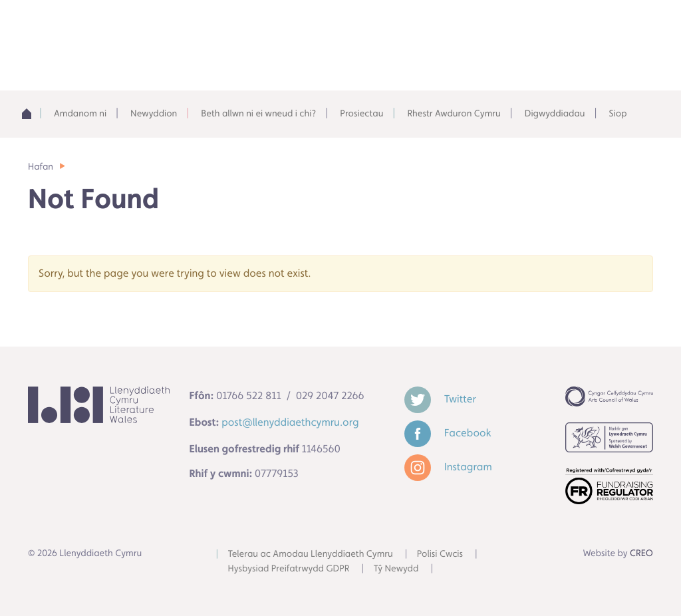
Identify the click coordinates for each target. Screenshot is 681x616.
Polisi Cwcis (440, 554)
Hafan (41, 167)
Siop (618, 114)
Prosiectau (361, 114)
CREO (641, 553)
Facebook (448, 433)
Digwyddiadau (555, 114)
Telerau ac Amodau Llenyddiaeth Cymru (311, 554)
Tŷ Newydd (396, 569)
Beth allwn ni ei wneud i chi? (258, 114)
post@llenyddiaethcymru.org (290, 422)
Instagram (448, 467)
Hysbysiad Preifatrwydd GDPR (289, 569)
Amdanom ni (80, 114)
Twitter (440, 399)
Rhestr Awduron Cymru (454, 114)
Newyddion (154, 114)
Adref (30, 114)
